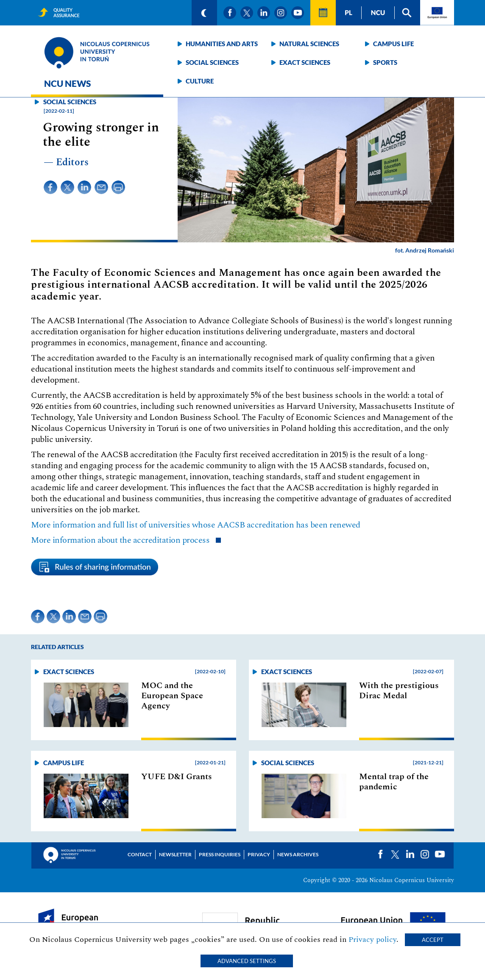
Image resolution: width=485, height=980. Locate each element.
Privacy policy (372, 940)
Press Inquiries (220, 854)
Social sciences (212, 62)
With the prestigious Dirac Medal (399, 691)
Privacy (259, 854)
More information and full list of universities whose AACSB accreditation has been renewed (196, 525)
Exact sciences (305, 62)
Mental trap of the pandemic (394, 782)
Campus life (393, 44)
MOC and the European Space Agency (172, 696)
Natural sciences (309, 44)
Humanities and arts (222, 44)
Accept (433, 940)
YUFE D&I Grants (177, 777)
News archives (298, 854)
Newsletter (175, 854)
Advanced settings (247, 961)
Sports (385, 62)
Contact (140, 854)
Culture (200, 81)
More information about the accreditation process (121, 540)
